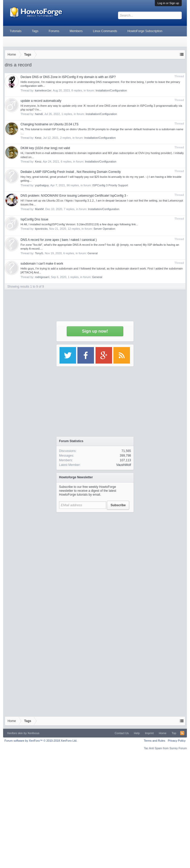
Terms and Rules (155, 741)
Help (137, 733)
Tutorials (16, 31)
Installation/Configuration (101, 162)
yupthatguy (42, 185)
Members (76, 31)
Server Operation (104, 229)
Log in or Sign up (168, 3)
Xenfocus (33, 733)
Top (174, 733)
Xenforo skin (15, 733)
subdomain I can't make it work (42, 264)
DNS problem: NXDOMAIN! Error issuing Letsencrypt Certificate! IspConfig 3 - (74, 196)
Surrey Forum (178, 748)
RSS (182, 733)
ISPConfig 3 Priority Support (110, 185)
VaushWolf (124, 465)
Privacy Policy (177, 741)
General (93, 253)
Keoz (38, 162)
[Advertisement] (95, 563)
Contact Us (122, 733)
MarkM (39, 209)
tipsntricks (41, 229)
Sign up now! (95, 331)
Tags (35, 31)
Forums (54, 31)
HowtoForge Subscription (145, 31)
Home (163, 733)
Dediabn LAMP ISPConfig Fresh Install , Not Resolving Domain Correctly (71, 172)
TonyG (39, 253)
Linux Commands (105, 31)
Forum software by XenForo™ (41, 741)
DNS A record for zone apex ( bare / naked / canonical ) (59, 240)
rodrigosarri (42, 277)
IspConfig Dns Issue (34, 219)
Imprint (149, 733)
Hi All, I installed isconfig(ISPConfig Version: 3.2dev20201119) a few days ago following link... (79, 224)
